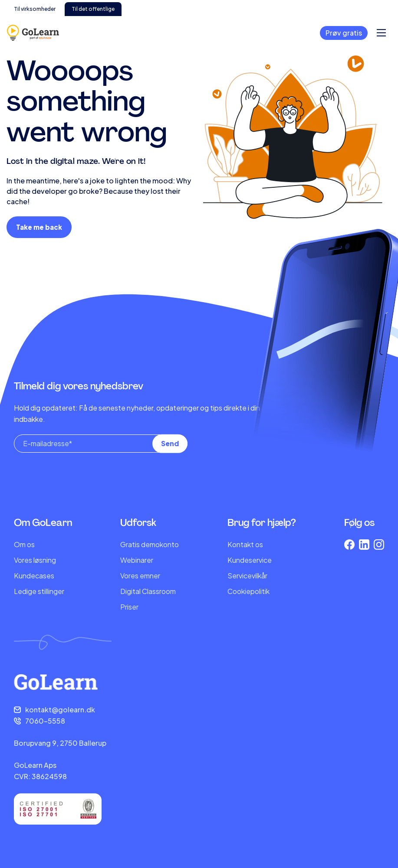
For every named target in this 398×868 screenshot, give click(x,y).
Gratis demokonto (150, 544)
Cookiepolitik (248, 591)
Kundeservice (250, 560)
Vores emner (140, 576)
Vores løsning (35, 560)
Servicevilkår (247, 576)
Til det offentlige (93, 9)
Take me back (39, 227)
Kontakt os (245, 544)
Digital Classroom (148, 591)
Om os (24, 544)
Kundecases (34, 576)
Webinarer (137, 560)
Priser (129, 607)
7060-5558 (45, 721)
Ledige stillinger (39, 591)
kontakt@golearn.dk (60, 710)
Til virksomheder (35, 9)
